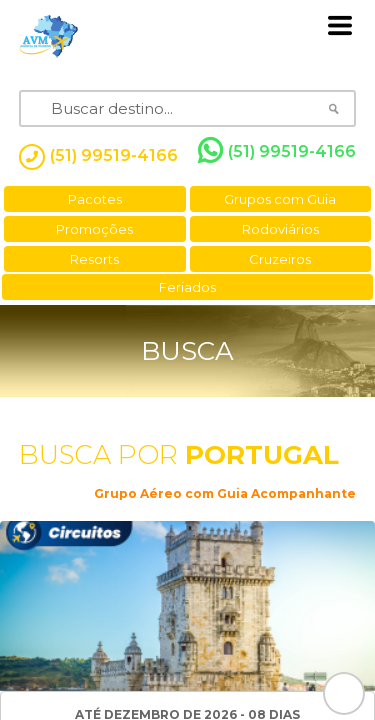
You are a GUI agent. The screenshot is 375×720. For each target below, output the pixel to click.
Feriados (187, 287)
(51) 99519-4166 (277, 151)
